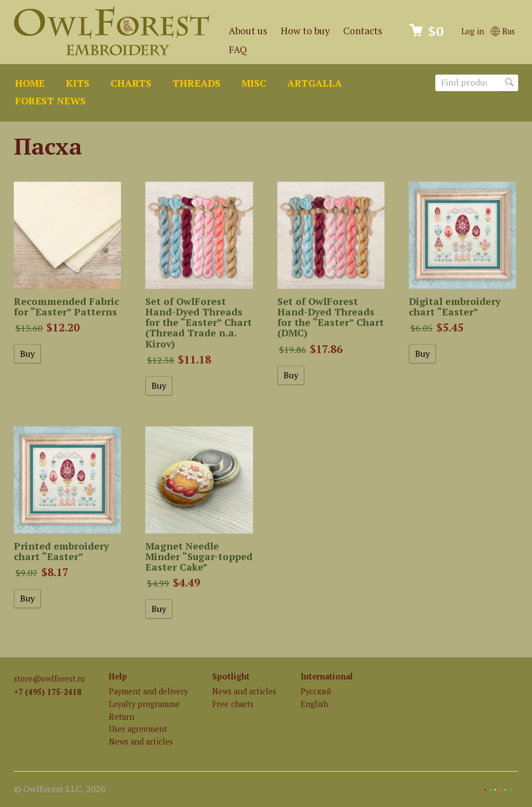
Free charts (233, 704)
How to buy (305, 31)
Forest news (50, 101)
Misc (254, 83)
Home (30, 83)
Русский (316, 691)
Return (122, 717)
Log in (473, 31)
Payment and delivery (148, 691)
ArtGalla (315, 83)
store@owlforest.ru (49, 679)
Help (118, 676)
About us (248, 31)
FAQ (238, 49)
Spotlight (231, 676)
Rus (503, 31)
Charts (131, 83)
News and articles (141, 742)
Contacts (363, 31)
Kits (78, 83)
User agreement (138, 729)
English (314, 704)
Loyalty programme (144, 704)
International (327, 676)
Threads (196, 83)
